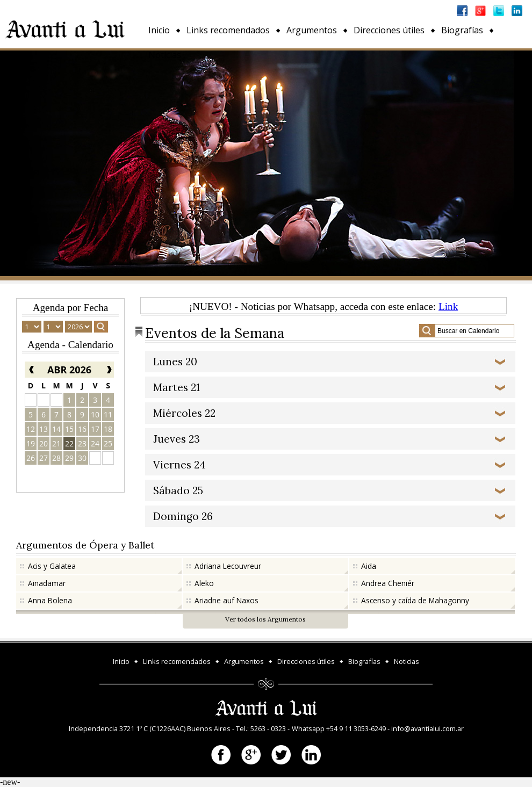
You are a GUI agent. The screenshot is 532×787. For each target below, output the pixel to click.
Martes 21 (177, 387)
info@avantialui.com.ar (427, 728)
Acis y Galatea (52, 566)
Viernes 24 (179, 465)
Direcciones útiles (389, 30)
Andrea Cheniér (388, 583)
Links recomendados (228, 30)
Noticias (165, 55)
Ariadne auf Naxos (227, 600)
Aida (369, 566)
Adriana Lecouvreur (228, 566)
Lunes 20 (175, 362)
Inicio (159, 30)
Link (448, 306)
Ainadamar (47, 583)
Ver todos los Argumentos (265, 619)
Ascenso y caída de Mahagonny (415, 600)
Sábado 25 (178, 490)
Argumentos (312, 30)
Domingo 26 (183, 516)
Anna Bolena (50, 600)
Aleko (204, 583)
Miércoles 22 (184, 413)
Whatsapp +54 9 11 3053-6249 (339, 728)
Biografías (462, 30)
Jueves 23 (177, 439)
